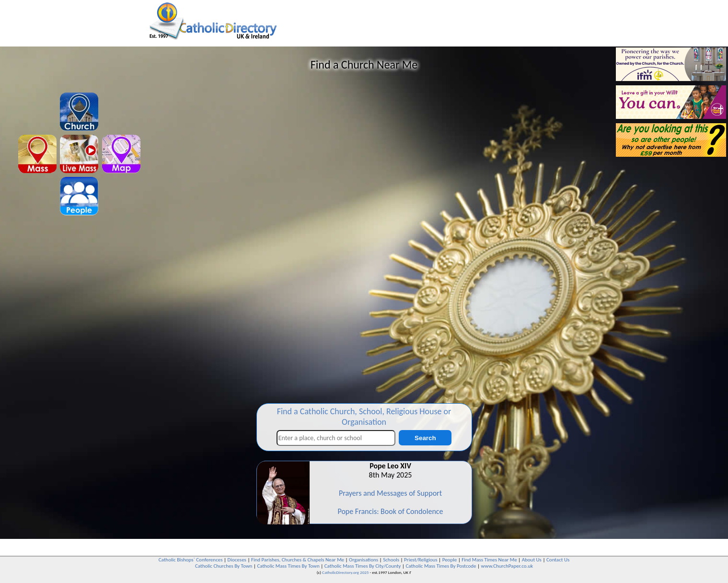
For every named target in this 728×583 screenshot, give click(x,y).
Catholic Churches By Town (224, 566)
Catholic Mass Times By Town (288, 566)
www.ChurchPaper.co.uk (507, 566)
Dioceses (237, 560)
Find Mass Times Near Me (489, 560)
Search (425, 438)
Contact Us (558, 560)
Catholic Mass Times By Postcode (441, 566)
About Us (532, 560)
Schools (391, 560)
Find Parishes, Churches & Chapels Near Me (298, 560)
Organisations (364, 560)
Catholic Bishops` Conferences (191, 560)
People (450, 560)
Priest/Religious (421, 560)
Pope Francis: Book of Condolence (390, 511)
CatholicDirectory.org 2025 (345, 572)
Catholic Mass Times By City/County (363, 566)
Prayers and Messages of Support (390, 493)
